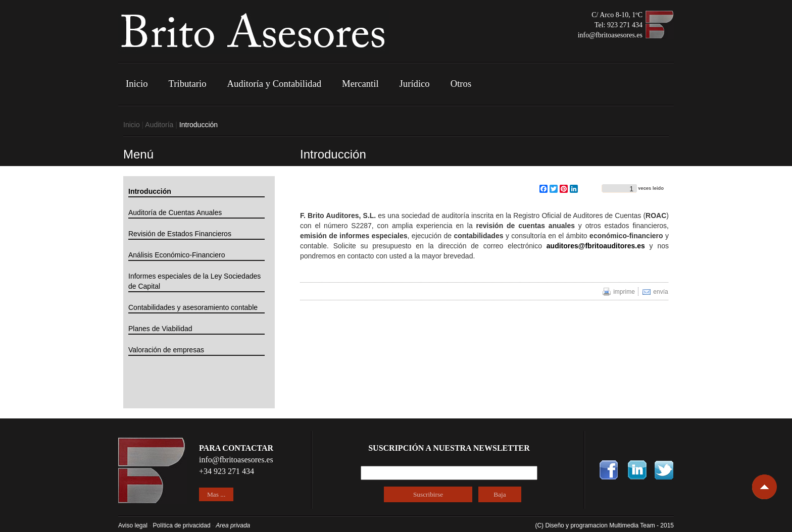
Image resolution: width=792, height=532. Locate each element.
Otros (461, 84)
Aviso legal (133, 525)
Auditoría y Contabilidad (275, 84)
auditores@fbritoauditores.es (596, 246)
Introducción (150, 191)
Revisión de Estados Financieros (180, 234)
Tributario (188, 84)
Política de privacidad (182, 525)
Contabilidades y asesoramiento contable (193, 307)
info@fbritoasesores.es (610, 35)
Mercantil (360, 84)
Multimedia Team (633, 525)
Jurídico (415, 84)
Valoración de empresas (166, 350)
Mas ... (216, 494)
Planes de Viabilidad (160, 329)
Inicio (137, 84)
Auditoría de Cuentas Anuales (175, 212)
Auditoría (159, 125)
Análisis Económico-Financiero (177, 255)
